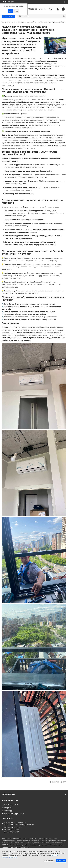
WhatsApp (8, 811)
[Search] (44, 16)
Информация (34, 794)
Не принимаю (48, 861)
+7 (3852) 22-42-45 (35, 9)
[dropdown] (3, 2)
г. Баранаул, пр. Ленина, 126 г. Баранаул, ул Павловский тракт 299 (19, 823)
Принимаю (61, 861)
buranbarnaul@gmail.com (14, 814)
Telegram (8, 808)
